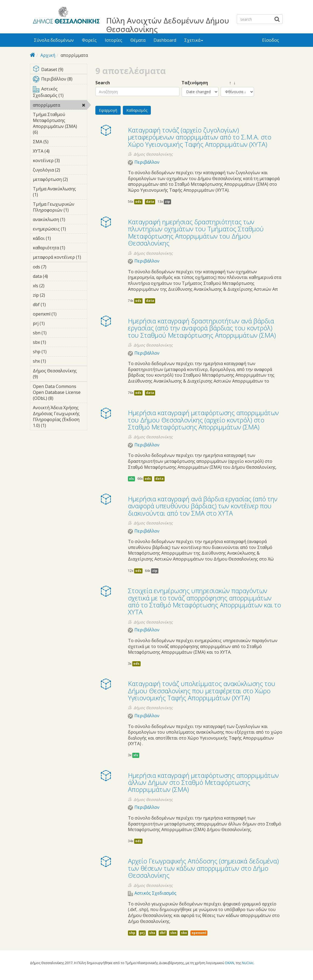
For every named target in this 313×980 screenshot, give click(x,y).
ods (138, 202)
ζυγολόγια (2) (60, 171)
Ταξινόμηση (195, 83)
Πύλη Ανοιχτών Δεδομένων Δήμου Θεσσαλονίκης (168, 25)
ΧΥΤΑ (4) (58, 151)
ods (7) (55, 267)
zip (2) (53, 295)
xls (131, 479)
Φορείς (89, 40)
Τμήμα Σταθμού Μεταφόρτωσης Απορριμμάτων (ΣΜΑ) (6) (60, 124)
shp (132, 933)
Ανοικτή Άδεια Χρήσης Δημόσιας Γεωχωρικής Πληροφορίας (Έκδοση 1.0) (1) (60, 417)
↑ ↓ (228, 83)
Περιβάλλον (147, 162)
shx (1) (54, 361)
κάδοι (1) (59, 238)
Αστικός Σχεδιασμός (155, 893)
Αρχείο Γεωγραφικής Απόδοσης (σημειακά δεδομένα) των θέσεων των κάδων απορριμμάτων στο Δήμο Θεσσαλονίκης (203, 868)
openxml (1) (60, 315)
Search (103, 83)
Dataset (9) (60, 70)
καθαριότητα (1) (60, 248)
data (150, 202)
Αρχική (48, 55)
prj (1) (53, 323)
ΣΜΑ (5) (57, 142)
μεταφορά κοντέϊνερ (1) (60, 258)
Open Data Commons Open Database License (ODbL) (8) (60, 393)
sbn (173, 933)
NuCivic (248, 963)
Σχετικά (194, 40)
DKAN (230, 963)
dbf (163, 933)
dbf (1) (54, 304)
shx (152, 933)
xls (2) (53, 286)
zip (167, 202)
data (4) (56, 276)
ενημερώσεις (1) (60, 230)
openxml (199, 933)
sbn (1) (55, 333)
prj (142, 933)
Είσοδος (271, 40)
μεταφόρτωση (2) (60, 180)
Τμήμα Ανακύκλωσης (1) (60, 192)
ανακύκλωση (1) (60, 220)
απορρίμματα (60, 106)
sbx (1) (54, 342)
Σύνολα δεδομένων (54, 40)
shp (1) (55, 352)
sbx (184, 933)
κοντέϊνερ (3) (60, 161)
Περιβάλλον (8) (60, 80)
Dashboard (165, 40)
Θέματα (138, 40)
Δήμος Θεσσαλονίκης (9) (60, 374)
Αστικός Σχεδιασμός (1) (60, 93)
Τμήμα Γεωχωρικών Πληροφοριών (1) (60, 208)
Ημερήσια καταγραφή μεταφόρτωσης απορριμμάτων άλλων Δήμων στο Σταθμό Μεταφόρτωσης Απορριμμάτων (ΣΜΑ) (203, 782)
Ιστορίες (114, 40)
